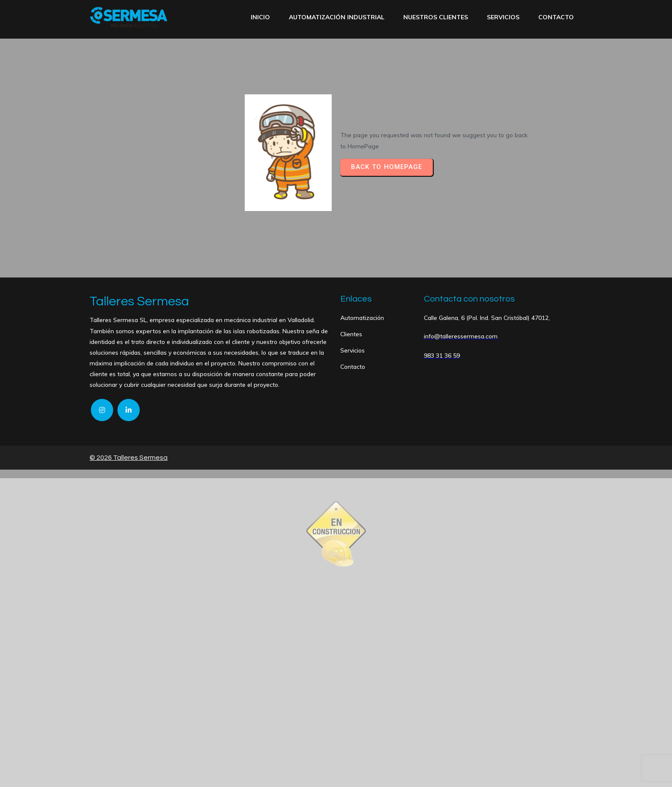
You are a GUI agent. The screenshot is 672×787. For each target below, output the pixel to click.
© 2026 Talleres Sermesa (129, 458)
